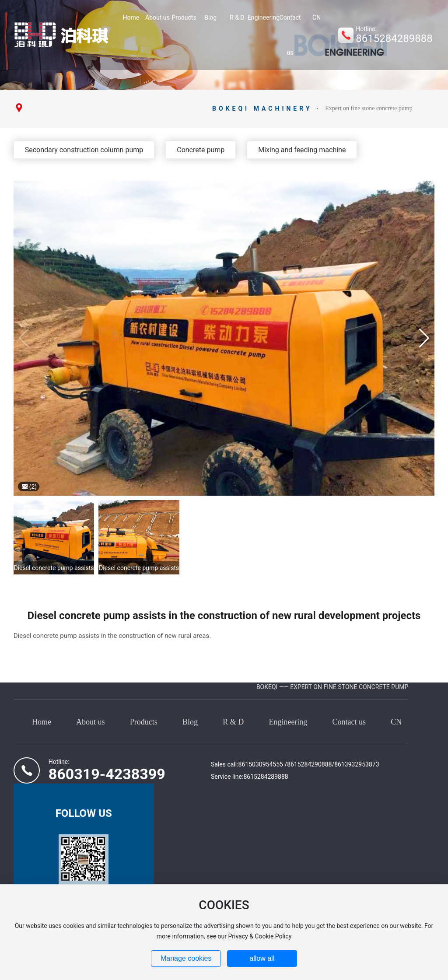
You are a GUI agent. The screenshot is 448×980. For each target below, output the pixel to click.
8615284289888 (394, 38)
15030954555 (265, 764)
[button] (424, 338)
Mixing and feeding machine (302, 150)
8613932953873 (357, 764)
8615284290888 (309, 764)
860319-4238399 (107, 774)
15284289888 (269, 777)
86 (242, 764)
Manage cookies (186, 958)
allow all (262, 958)
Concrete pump (201, 150)
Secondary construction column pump (84, 150)
